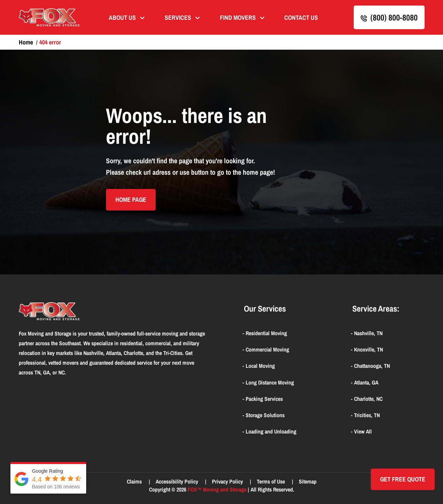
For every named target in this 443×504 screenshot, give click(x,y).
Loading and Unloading (271, 431)
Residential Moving (266, 333)
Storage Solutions (265, 415)
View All (363, 431)
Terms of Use (272, 481)
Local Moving (260, 366)
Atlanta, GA (366, 382)
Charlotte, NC (368, 399)
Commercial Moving (267, 349)
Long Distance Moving (270, 382)
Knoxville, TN (368, 349)
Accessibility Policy (178, 481)
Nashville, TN (368, 333)
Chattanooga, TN (372, 366)
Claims (135, 481)
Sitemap (308, 481)
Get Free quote (403, 479)
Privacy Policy (228, 481)
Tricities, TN (367, 415)
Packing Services (264, 399)
